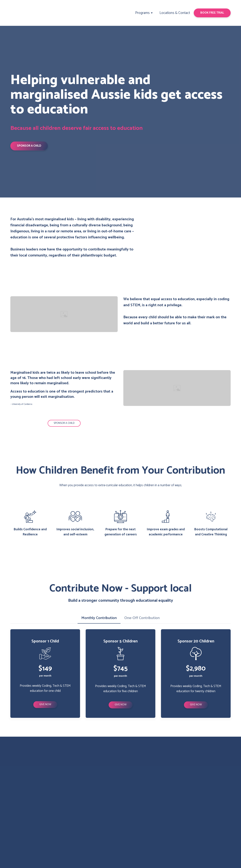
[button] (212, 13)
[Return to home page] (25, 13)
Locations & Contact (175, 13)
